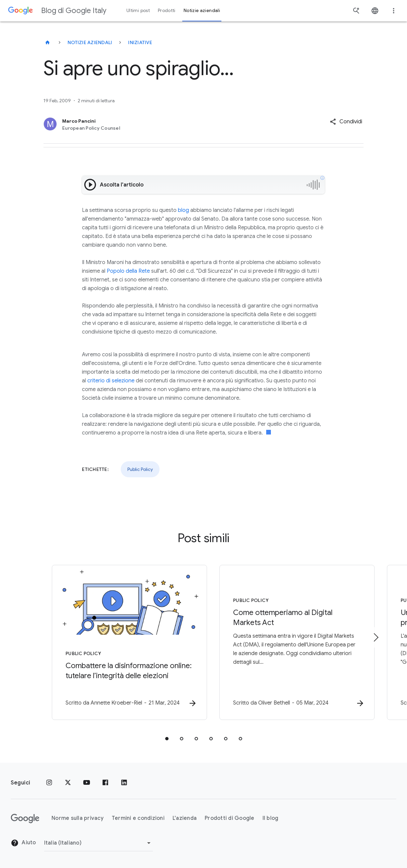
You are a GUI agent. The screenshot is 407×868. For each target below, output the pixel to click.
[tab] (167, 739)
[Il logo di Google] (25, 819)
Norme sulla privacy (78, 819)
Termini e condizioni (138, 819)
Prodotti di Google (230, 819)
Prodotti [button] (167, 11)
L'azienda (185, 819)
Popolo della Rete (128, 271)
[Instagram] (49, 783)
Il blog (271, 819)
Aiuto (23, 843)
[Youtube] (87, 783)
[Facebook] (105, 783)
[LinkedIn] (124, 783)
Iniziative (140, 42)
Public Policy (140, 469)
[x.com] (68, 783)
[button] (346, 122)
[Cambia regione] (98, 843)
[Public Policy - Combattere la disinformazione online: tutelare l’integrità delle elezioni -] (116, 642)
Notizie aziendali (90, 42)
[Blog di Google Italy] (47, 42)
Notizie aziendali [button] (202, 11)
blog (183, 210)
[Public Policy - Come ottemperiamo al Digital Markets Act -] (291, 642)
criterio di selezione (111, 381)
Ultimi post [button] (138, 11)
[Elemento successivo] (376, 637)
